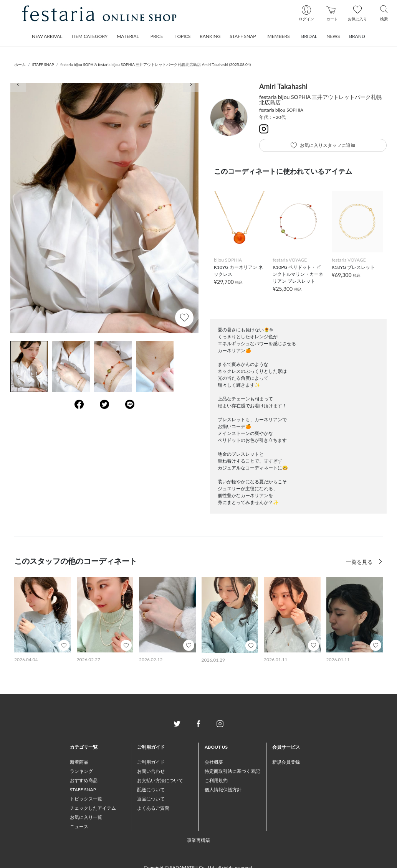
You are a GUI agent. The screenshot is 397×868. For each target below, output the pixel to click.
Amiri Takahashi (283, 86)
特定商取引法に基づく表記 (232, 771)
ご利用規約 (216, 780)
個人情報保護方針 (223, 790)
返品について (151, 799)
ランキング (81, 771)
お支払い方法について (160, 780)
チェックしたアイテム (93, 808)
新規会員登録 (286, 762)
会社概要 (214, 762)
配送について (151, 790)
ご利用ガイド (151, 762)
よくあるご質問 (153, 808)
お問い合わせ (151, 771)
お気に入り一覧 (86, 817)
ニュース (79, 826)
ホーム (20, 64)
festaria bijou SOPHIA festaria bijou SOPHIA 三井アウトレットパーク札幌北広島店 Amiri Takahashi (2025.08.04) (155, 64)
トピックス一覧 (86, 799)
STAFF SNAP (43, 64)
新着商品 (79, 762)
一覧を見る (360, 562)
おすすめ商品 (84, 780)
